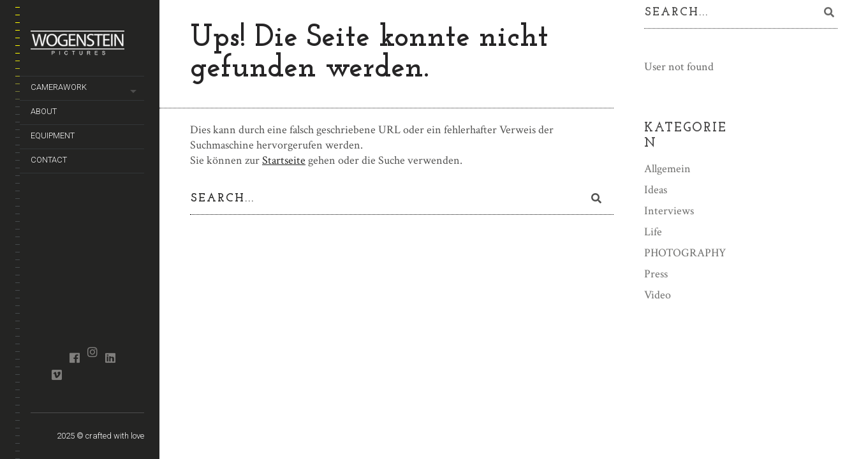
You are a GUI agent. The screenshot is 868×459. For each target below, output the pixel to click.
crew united (39, 346)
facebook (74, 358)
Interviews (669, 211)
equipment (53, 135)
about (44, 111)
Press (656, 274)
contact (49, 160)
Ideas (656, 190)
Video (658, 295)
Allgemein (667, 169)
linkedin (110, 358)
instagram (92, 352)
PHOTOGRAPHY (685, 253)
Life (653, 232)
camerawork (59, 87)
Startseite (284, 160)
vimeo (56, 375)
